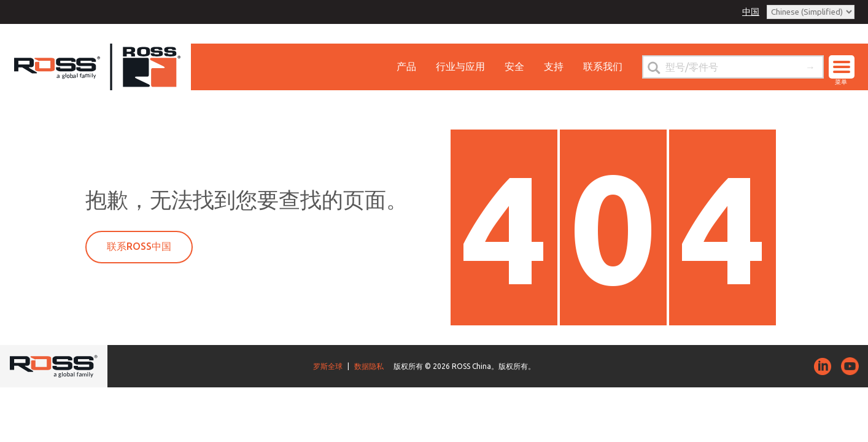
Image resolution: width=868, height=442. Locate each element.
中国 (751, 12)
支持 (554, 66)
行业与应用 (460, 66)
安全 (514, 66)
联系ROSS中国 (139, 246)
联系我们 (603, 66)
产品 (406, 66)
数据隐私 (369, 366)
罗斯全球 (328, 366)
